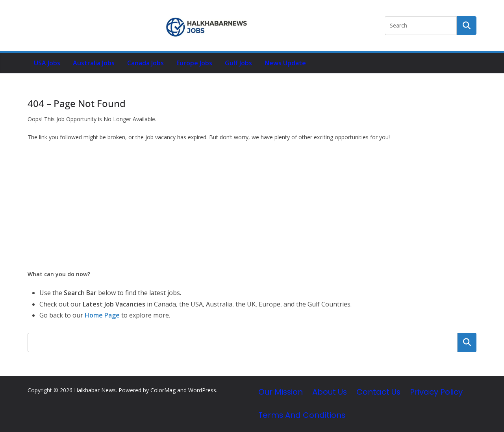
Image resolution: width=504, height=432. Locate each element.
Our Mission (281, 392)
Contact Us (378, 392)
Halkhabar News (95, 390)
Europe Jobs (194, 63)
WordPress (202, 390)
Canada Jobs (145, 63)
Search (467, 342)
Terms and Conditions (302, 415)
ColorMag (163, 390)
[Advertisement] (252, 206)
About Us (330, 392)
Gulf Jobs (238, 63)
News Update (285, 63)
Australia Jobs (94, 63)
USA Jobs (47, 63)
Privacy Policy (436, 392)
